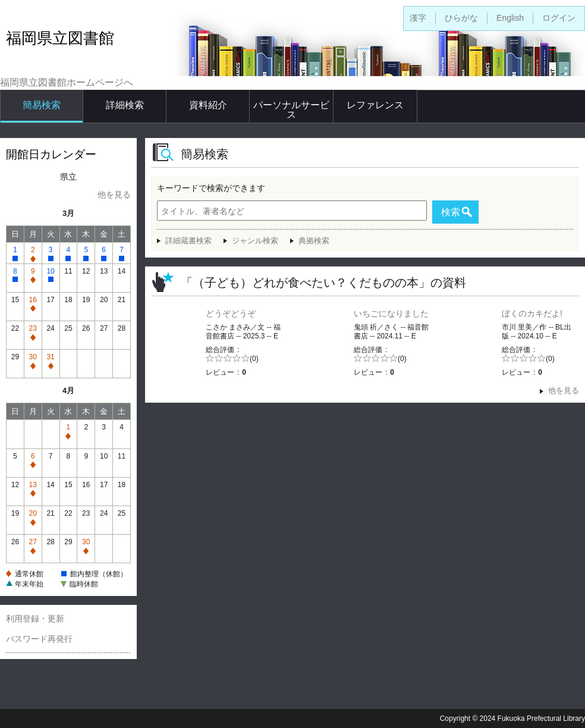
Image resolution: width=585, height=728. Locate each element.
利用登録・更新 (35, 619)
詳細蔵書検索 (188, 241)
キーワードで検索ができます (211, 188)
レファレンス (375, 105)
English (510, 18)
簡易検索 (42, 105)
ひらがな (461, 18)
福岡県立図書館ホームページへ (67, 82)
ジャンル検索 (255, 241)
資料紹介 (208, 105)
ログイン (559, 18)
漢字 (418, 18)
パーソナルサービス (291, 110)
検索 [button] (451, 212)
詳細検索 (125, 105)
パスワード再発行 (39, 639)
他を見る (114, 194)
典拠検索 (314, 241)
